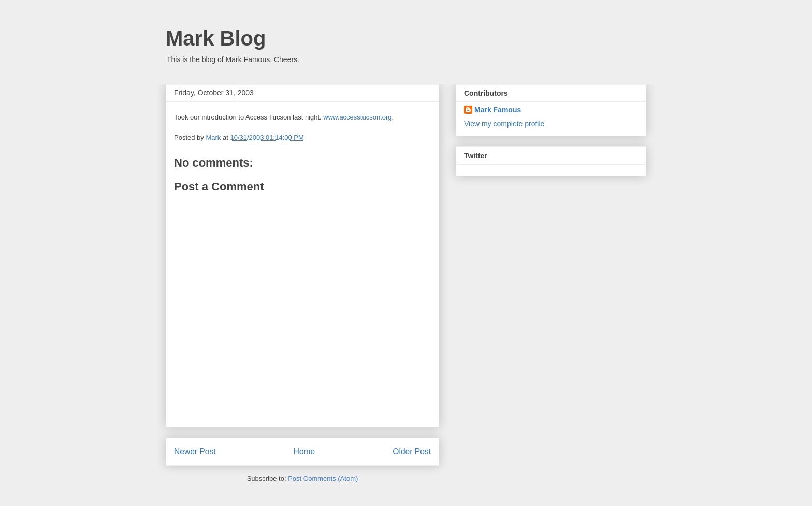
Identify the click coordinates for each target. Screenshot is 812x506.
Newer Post (195, 451)
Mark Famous (498, 110)
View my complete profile (504, 124)
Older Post (412, 451)
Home (304, 451)
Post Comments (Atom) (323, 478)
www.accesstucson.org (357, 117)
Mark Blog (216, 38)
